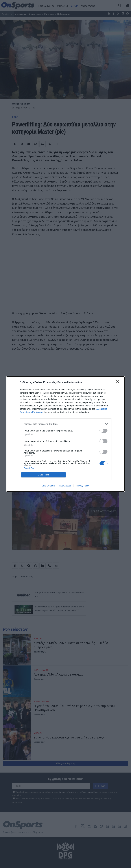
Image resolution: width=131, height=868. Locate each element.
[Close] (118, 382)
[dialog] (66, 434)
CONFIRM (43, 475)
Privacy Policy (83, 486)
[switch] (103, 431)
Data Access (65, 486)
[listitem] (66, 424)
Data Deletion (48, 486)
